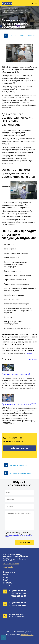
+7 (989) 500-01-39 (18, 605)
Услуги (6, 575)
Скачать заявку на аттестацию (20, 36)
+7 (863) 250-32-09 (18, 596)
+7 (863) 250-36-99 (18, 590)
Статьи (6, 585)
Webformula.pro (27, 635)
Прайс (6, 580)
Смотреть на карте (11, 564)
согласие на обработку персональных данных (19, 536)
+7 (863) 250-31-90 (15, 438)
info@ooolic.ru (17, 442)
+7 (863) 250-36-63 (18, 593)
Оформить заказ (19, 448)
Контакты (8, 583)
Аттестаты (8, 577)
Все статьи (33, 360)
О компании (9, 572)
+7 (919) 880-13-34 (18, 603)
